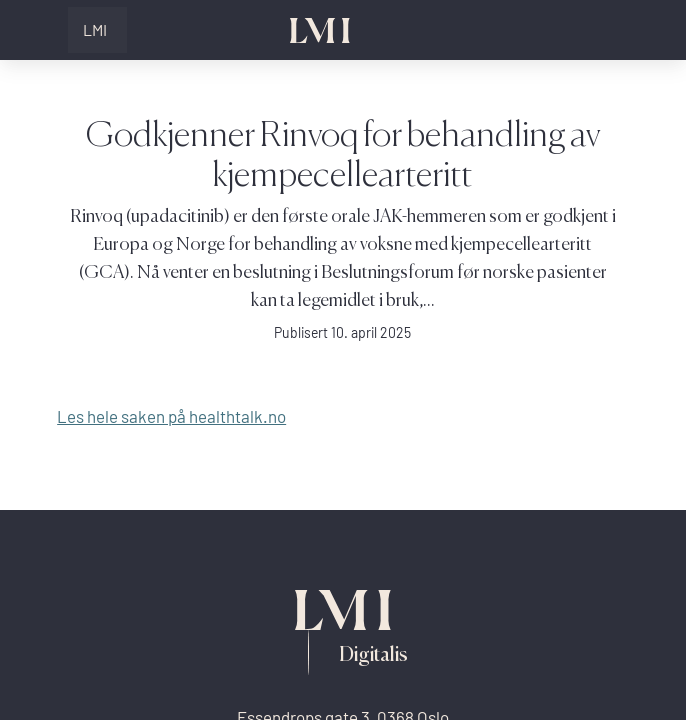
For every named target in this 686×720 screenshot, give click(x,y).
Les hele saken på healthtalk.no (171, 416)
